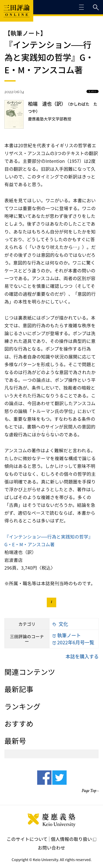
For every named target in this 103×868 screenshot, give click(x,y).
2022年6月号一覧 (73, 642)
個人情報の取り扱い (74, 839)
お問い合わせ (51, 848)
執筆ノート (67, 635)
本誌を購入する (82, 656)
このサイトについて (27, 839)
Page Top (89, 791)
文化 (60, 624)
